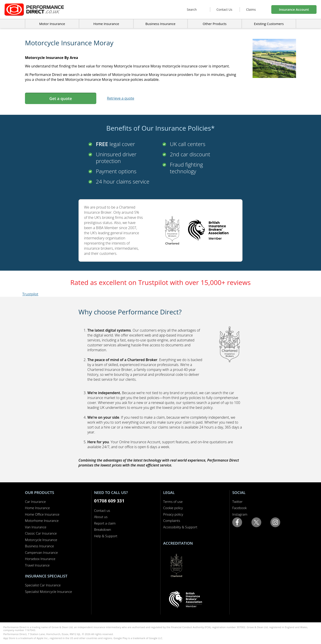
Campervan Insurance (41, 552)
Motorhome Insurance (42, 521)
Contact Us (224, 9)
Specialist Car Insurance (43, 585)
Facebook (240, 508)
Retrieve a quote (121, 98)
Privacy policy (173, 514)
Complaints (172, 521)
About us (101, 517)
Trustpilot (30, 294)
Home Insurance (37, 508)
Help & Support (106, 536)
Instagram (240, 514)
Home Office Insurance (42, 514)
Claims (251, 9)
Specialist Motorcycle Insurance (48, 592)
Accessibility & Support (180, 527)
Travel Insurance (37, 565)
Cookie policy (173, 508)
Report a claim (105, 523)
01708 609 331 (109, 501)
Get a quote (61, 98)
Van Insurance (36, 527)
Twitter (237, 502)
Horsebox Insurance (40, 559)
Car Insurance (35, 502)
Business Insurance (160, 24)
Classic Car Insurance (41, 533)
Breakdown (103, 529)
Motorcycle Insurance (41, 540)
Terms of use (173, 502)
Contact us (102, 510)
